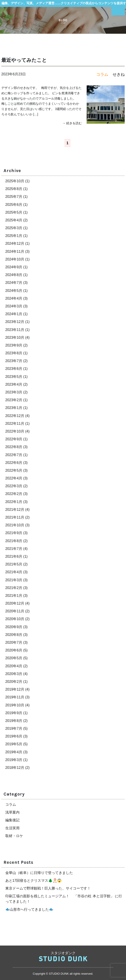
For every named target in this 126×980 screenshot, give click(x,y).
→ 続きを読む (72, 123)
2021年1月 (14, 596)
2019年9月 (14, 713)
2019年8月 (14, 721)
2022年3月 (14, 486)
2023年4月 (14, 384)
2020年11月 (15, 611)
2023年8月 (14, 353)
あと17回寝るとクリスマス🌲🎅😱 (34, 881)
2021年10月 (15, 525)
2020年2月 (14, 682)
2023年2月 (14, 400)
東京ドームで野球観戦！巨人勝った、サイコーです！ (48, 888)
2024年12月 (15, 243)
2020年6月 (14, 650)
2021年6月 (14, 556)
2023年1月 (14, 408)
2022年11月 (15, 424)
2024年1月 (14, 314)
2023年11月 (15, 330)
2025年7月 (14, 197)
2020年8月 (14, 635)
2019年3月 (14, 760)
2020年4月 (14, 666)
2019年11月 (15, 697)
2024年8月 (14, 275)
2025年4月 (14, 220)
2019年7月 (14, 728)
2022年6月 (14, 463)
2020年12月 (15, 603)
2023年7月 (14, 361)
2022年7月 (14, 455)
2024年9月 (14, 267)
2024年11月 (15, 252)
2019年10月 (15, 705)
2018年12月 (15, 768)
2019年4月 (14, 752)
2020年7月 (14, 642)
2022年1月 (14, 502)
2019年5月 (14, 744)
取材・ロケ (14, 836)
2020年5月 (14, 658)
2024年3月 (14, 306)
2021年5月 (14, 564)
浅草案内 (12, 812)
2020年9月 (14, 627)
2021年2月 (14, 588)
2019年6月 (14, 736)
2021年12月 (15, 510)
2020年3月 (14, 674)
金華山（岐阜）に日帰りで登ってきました (39, 873)
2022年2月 (14, 494)
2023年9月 (14, 345)
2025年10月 (15, 181)
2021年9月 (14, 533)
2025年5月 (14, 212)
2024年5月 (14, 291)
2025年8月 (14, 189)
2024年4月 (14, 298)
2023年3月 (14, 392)
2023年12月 (15, 322)
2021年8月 (14, 541)
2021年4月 (14, 572)
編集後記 (12, 820)
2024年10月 (15, 259)
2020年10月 (15, 619)
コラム (11, 805)
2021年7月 (14, 549)
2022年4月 (14, 478)
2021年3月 (14, 580)
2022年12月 (15, 416)
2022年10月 (15, 431)
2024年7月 (14, 283)
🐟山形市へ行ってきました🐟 (29, 909)
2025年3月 (14, 228)
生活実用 (12, 828)
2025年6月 (14, 205)
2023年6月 (14, 369)
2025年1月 (14, 236)
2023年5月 (14, 377)
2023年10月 (15, 338)
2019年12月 (15, 689)
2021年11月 (15, 517)
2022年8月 (14, 447)
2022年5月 (14, 470)
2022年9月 (14, 439)
